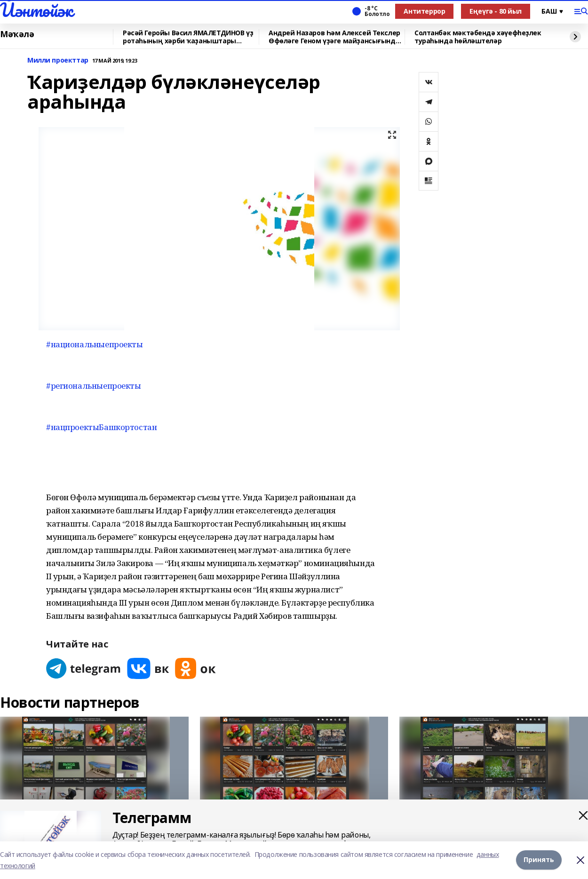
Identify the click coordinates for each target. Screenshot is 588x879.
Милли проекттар (58, 60)
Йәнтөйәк (36, 10)
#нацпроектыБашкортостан (101, 427)
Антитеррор (424, 11)
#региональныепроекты (94, 386)
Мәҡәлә (17, 34)
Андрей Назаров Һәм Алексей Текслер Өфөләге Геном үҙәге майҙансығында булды (334, 37)
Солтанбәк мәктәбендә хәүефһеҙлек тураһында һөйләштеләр (478, 37)
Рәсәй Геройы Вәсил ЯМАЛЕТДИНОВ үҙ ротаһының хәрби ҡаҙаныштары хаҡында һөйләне (188, 37)
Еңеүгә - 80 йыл (496, 11)
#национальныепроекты (95, 344)
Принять (539, 860)
